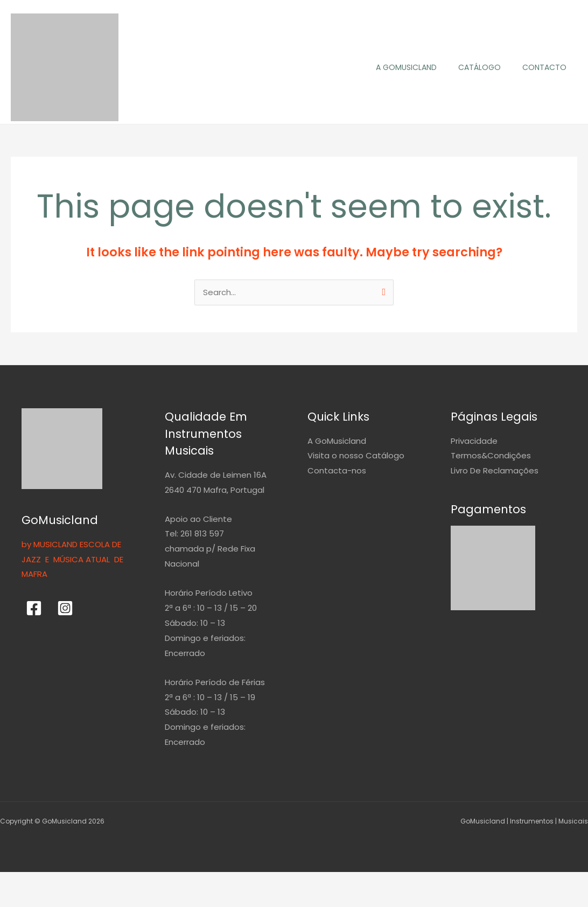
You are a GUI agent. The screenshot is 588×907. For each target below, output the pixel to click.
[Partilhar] (112, 883)
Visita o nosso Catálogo (356, 456)
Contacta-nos (337, 471)
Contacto (544, 67)
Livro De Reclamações (495, 471)
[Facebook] (34, 609)
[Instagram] (65, 609)
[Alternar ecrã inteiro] (67, 883)
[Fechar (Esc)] (157, 883)
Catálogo (479, 67)
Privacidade (474, 441)
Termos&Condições (491, 456)
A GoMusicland (406, 67)
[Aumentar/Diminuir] (22, 883)
